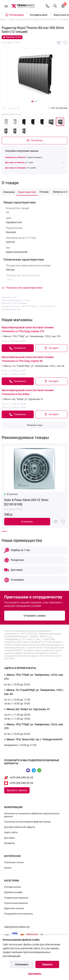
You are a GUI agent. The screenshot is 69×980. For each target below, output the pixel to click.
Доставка (9, 838)
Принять (47, 964)
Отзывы (45, 192)
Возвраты (10, 843)
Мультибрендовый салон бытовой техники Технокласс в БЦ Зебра (28, 392)
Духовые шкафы (13, 892)
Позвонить (18, 348)
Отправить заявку (35, 616)
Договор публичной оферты (20, 827)
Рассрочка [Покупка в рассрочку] (34, 140)
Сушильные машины (16, 903)
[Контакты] (47, 6)
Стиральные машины (16, 898)
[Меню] (6, 6)
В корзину (27, 522)
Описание (9, 192)
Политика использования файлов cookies (28, 822)
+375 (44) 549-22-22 (21, 778)
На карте (51, 348)
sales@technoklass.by (17, 927)
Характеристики (27, 192)
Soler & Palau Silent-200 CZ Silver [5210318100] (26, 502)
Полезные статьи (14, 862)
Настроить (35, 974)
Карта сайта (11, 832)
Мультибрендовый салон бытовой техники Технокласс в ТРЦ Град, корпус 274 (28, 330)
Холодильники (39, 15)
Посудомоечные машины (19, 914)
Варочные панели (14, 908)
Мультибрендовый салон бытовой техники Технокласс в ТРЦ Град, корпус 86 (28, 359)
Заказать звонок (17, 790)
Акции (8, 868)
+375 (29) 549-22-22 (21, 783)
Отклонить (22, 964)
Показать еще (35, 425)
